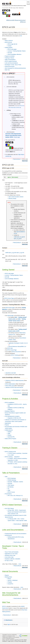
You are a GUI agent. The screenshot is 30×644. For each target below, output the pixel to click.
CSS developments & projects (12, 416)
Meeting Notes (8, 577)
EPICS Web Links (10, 386)
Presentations (8, 494)
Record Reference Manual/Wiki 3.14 (17, 346)
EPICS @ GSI (8, 42)
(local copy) (17, 137)
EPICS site (23, 22)
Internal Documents (10, 66)
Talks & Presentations (10, 60)
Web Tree (7, 70)
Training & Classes (10, 58)
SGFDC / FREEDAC (13, 580)
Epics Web (16, 8)
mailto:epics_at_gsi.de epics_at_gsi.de (15, 253)
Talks (6, 477)
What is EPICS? (9, 41)
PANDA (10, 435)
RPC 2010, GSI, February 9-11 (15, 496)
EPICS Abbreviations (10, 384)
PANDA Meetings (12, 480)
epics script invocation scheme (16, 197)
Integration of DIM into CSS (14, 418)
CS (8, 489)
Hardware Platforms (10, 411)
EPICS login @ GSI (12, 44)
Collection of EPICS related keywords (14, 380)
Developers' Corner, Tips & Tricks (13, 65)
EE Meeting (10, 487)
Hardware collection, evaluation (13, 559)
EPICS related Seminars (11, 61)
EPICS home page (10, 308)
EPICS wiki (10, 348)
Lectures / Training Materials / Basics (17, 51)
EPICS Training (15, 355)
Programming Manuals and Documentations (16, 534)
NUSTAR (10, 483)
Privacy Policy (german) (20, 641)
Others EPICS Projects (10, 439)
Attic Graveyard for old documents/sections (15, 68)
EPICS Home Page (9, 298)
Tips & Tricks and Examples (12, 552)
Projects (7, 425)
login (9, 624)
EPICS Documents (16, 352)
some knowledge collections (14, 54)
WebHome (21, 8)
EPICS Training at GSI (10, 452)
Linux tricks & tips (9, 557)
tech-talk (10, 53)
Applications (8, 423)
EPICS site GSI (10, 20)
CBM (9, 433)
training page (10, 316)
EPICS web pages (12, 49)
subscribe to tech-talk (10, 373)
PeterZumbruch (17, 159)
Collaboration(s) (9, 430)
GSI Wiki (11, 8)
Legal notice (11, 641)
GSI (21, 36)
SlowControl (5, 608)
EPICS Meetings (12, 478)
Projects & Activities (20, 20)
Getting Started (9, 48)
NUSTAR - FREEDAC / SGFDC (15, 482)
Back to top (25, 161)
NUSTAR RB (11, 437)
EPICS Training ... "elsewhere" (12, 457)
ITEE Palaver (11, 485)
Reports (7, 575)
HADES (10, 432)
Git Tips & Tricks (9, 561)
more (20, 564)
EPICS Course (11, 492)
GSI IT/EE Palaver (9, 508)
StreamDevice (8, 535)
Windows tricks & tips (10, 555)
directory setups (12, 198)
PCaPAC (10, 582)
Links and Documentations (11, 63)
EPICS (9, 579)
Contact (10, 46)
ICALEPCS (10, 584)
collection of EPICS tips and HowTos (14, 387)
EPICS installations (10, 403)
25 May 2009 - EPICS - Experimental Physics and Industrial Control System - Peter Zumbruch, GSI (17, 512)
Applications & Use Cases (11, 554)
